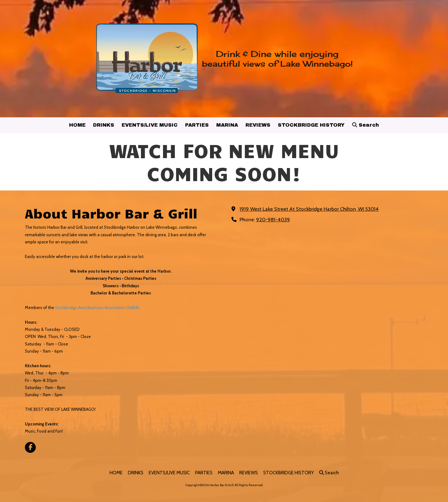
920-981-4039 (273, 219)
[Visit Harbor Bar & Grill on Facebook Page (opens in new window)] (30, 447)
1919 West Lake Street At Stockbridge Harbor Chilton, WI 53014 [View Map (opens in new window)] (309, 209)
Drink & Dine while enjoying (277, 54)
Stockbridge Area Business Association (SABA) (97, 307)
